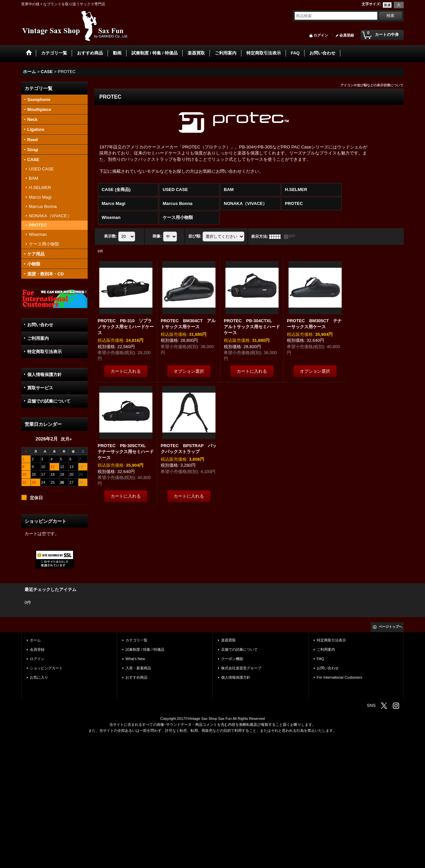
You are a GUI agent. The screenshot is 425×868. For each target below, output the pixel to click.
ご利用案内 (38, 338)
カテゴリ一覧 (136, 640)
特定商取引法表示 (44, 352)
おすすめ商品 (136, 677)
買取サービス (40, 388)
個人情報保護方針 (44, 375)
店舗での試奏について (49, 401)
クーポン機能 (232, 659)
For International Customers (340, 677)
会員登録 (347, 35)
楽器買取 (228, 640)
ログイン (321, 35)
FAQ (320, 659)
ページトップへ (390, 627)
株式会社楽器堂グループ (241, 668)
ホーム (35, 640)
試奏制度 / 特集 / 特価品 (145, 649)
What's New (135, 659)
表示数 (111, 236)
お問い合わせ (40, 325)
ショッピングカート (46, 668)
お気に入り (39, 677)
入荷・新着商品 (138, 668)
